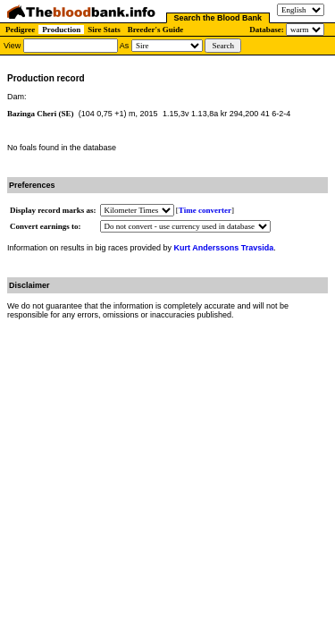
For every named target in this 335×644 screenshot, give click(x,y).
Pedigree (20, 30)
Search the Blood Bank (218, 18)
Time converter (205, 210)
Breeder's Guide (156, 30)
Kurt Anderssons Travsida (224, 248)
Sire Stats (104, 30)
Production (61, 30)
